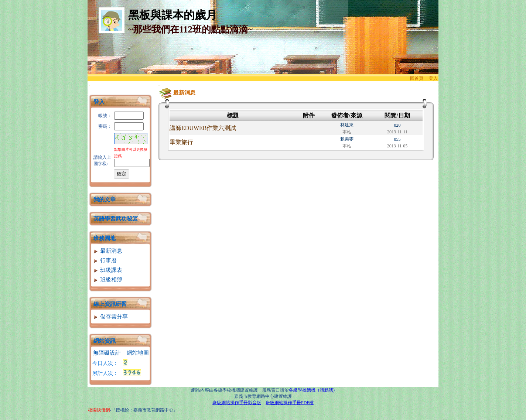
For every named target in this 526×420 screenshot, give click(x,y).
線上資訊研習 (110, 304)
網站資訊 (105, 341)
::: (90, 86)
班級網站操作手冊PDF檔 (290, 403)
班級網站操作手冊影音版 (237, 403)
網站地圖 (138, 353)
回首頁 (417, 78)
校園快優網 (99, 410)
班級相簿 (108, 280)
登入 (433, 78)
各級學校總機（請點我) (312, 390)
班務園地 (105, 238)
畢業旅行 (181, 142)
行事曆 (105, 260)
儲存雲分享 (110, 317)
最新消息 (108, 251)
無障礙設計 (107, 353)
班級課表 (108, 270)
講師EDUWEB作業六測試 (203, 128)
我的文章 (105, 199)
